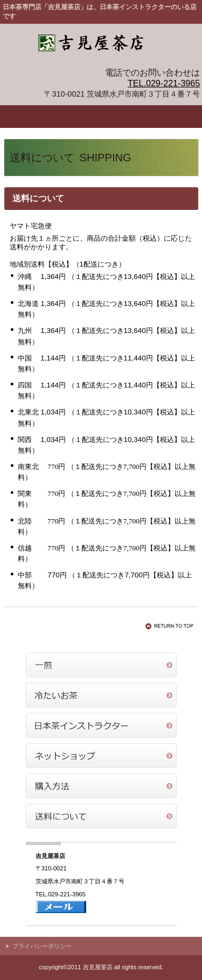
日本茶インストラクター (101, 725)
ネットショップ (101, 756)
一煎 (101, 665)
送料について (101, 816)
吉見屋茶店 (101, 45)
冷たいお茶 (101, 695)
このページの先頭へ (171, 626)
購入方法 (101, 786)
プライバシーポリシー (42, 946)
